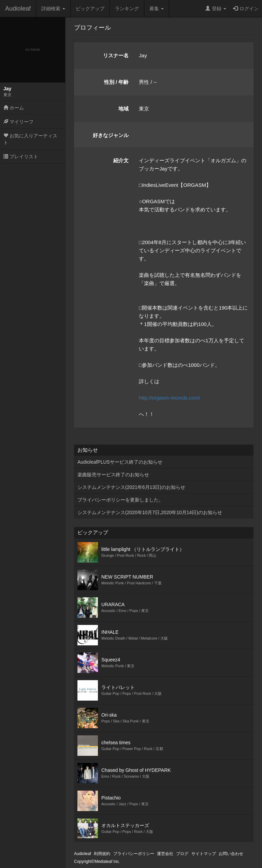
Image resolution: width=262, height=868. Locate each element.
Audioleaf (18, 9)
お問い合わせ (231, 854)
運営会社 (165, 854)
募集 (157, 9)
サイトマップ (204, 854)
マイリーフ (18, 122)
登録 (216, 9)
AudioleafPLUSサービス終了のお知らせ (120, 462)
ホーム (14, 108)
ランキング (127, 9)
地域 (123, 109)
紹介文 (121, 160)
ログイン (246, 9)
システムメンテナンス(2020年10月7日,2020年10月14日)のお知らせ (150, 512)
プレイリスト (21, 156)
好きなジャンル (111, 135)
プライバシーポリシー (134, 854)
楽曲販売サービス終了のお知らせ (113, 475)
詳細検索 (53, 9)
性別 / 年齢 (117, 82)
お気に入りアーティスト (30, 139)
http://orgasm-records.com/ (169, 398)
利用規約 (102, 854)
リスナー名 (116, 55)
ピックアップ (90, 9)
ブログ (182, 854)
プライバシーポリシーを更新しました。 (120, 500)
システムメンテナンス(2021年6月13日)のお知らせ (131, 487)
